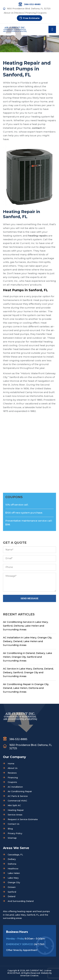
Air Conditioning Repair (20, 791)
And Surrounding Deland (21, 901)
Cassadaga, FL (15, 855)
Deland (11, 896)
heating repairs (38, 236)
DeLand (10, 915)
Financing (31, 13)
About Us (9, 13)
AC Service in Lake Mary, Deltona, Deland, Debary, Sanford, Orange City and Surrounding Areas (28, 672)
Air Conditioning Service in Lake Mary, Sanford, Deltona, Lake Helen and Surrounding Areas (26, 626)
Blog (10, 829)
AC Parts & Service (18, 796)
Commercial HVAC (17, 801)
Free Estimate (31, 18)
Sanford (12, 892)
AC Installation (15, 787)
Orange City (14, 882)
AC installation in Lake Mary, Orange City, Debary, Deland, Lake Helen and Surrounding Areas (28, 641)
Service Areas (15, 815)
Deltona (12, 864)
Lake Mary (13, 878)
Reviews (20, 13)
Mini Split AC (14, 805)
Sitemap (12, 838)
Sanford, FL (33, 915)
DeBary (12, 859)
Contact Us (14, 824)
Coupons (42, 13)
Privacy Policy (15, 833)
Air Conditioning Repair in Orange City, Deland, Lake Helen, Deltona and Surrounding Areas (26, 688)
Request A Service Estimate (23, 819)
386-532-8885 (32, 4)
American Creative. (30, 976)
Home (11, 763)
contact (37, 128)
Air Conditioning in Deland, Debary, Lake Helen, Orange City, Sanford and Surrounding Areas (28, 657)
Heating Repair (16, 810)
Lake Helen (14, 873)
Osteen (12, 887)
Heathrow (13, 869)
